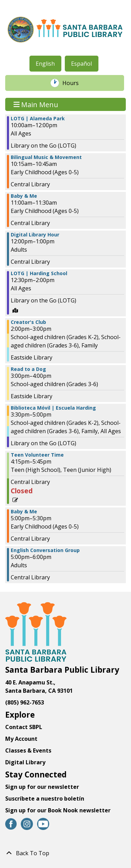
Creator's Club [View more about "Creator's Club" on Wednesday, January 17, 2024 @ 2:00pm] (28, 322)
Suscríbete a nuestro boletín (45, 799)
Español (81, 64)
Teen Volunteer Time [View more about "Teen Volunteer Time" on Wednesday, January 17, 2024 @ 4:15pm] (37, 455)
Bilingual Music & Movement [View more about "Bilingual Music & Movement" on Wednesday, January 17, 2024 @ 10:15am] (46, 157)
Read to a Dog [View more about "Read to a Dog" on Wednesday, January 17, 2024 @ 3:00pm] (28, 369)
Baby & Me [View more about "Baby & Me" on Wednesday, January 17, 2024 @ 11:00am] (24, 196)
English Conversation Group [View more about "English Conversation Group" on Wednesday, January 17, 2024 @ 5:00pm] (45, 550)
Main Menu (36, 104)
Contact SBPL (24, 727)
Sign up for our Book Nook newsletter (59, 810)
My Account (21, 739)
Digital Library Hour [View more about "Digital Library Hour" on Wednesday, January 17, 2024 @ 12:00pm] (35, 235)
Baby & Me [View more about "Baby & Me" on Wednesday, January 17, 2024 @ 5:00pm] (24, 512)
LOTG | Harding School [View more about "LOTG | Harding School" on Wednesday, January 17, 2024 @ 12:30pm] (39, 273)
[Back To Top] (65, 853)
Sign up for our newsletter (42, 787)
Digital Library (25, 762)
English (45, 64)
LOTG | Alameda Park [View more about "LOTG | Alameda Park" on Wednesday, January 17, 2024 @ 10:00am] (38, 119)
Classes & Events (28, 750)
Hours (74, 83)
